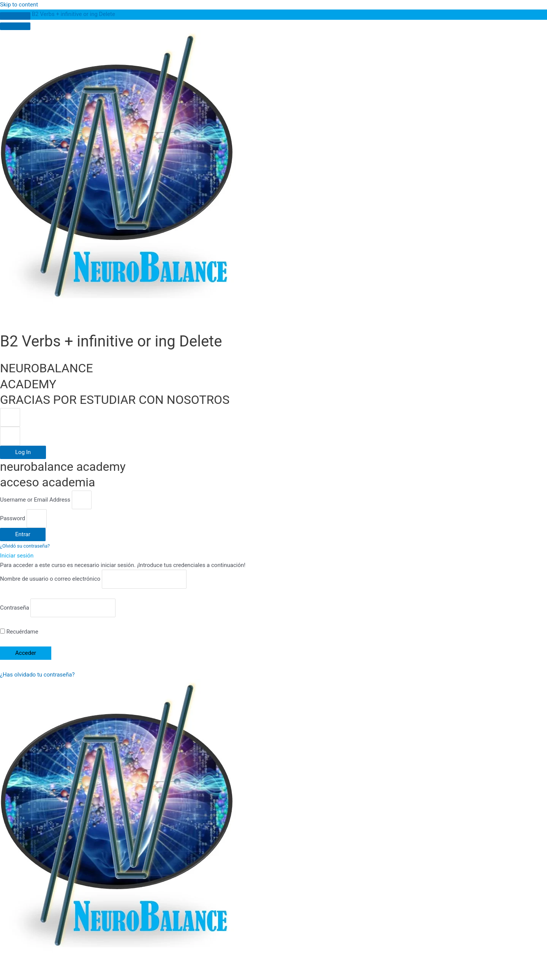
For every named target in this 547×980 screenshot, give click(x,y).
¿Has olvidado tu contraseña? (37, 675)
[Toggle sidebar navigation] (15, 16)
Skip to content (19, 5)
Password (13, 518)
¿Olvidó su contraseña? (25, 546)
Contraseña (15, 608)
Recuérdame (19, 632)
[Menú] (15, 26)
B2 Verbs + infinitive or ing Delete (74, 14)
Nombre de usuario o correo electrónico (50, 579)
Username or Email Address (35, 500)
